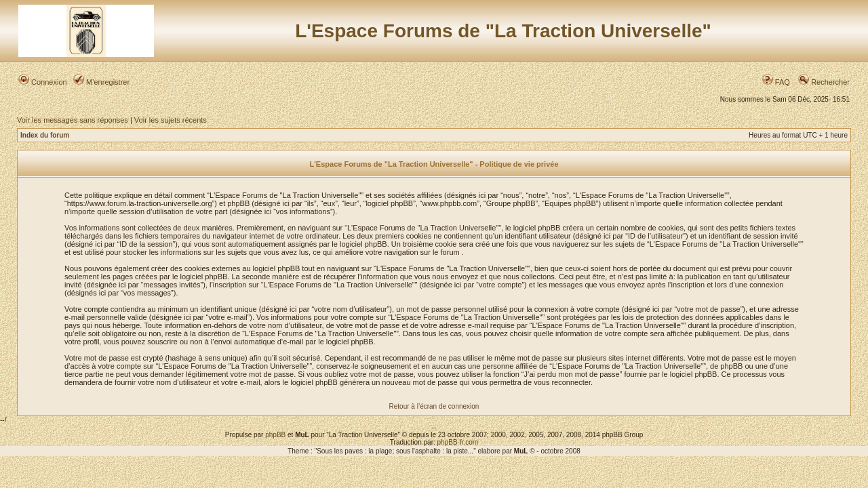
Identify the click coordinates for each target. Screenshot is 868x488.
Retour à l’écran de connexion (434, 406)
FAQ (776, 82)
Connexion (43, 82)
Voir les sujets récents (171, 120)
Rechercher (824, 82)
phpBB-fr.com (458, 442)
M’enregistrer (101, 82)
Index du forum (45, 135)
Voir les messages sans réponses (73, 120)
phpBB (275, 435)
